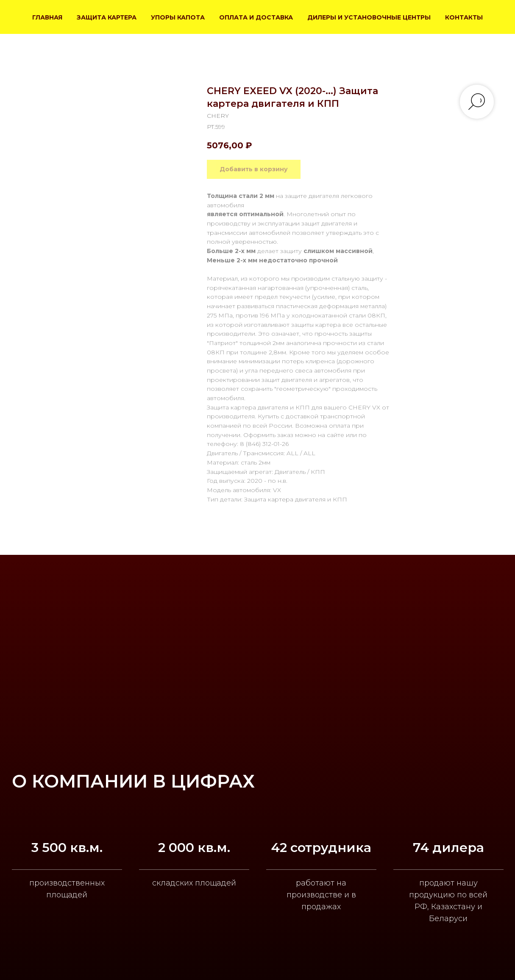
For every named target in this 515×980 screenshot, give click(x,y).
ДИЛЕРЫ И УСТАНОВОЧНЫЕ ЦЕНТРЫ (369, 17)
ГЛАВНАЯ (47, 17)
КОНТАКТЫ (464, 17)
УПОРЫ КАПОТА (178, 17)
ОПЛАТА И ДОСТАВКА (256, 17)
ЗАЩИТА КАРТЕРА (107, 17)
